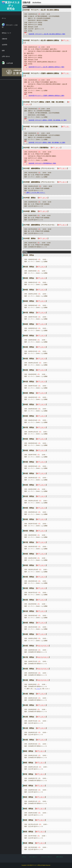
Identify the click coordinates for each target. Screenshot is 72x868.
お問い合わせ (6, 56)
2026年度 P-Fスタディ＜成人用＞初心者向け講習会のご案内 (47, 34)
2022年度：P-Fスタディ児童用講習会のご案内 (42, 163)
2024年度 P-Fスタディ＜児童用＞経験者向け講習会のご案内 (46, 96)
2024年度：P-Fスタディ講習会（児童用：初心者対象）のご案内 (48, 120)
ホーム (4, 18)
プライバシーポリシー (47, 857)
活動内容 (4, 39)
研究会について (6, 33)
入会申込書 (7, 63)
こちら (38, 689)
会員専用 (4, 45)
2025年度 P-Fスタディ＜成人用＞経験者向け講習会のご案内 (46, 67)
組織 (3, 50)
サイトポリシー (33, 857)
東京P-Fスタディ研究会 (12, 6)
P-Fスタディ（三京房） (10, 25)
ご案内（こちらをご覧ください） (35, 193)
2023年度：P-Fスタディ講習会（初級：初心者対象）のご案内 (47, 142)
